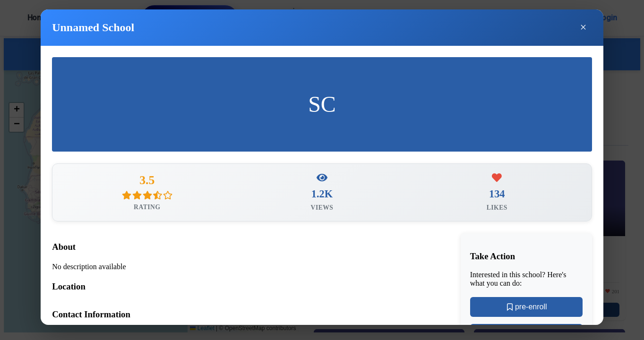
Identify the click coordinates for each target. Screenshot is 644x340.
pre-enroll (526, 308)
